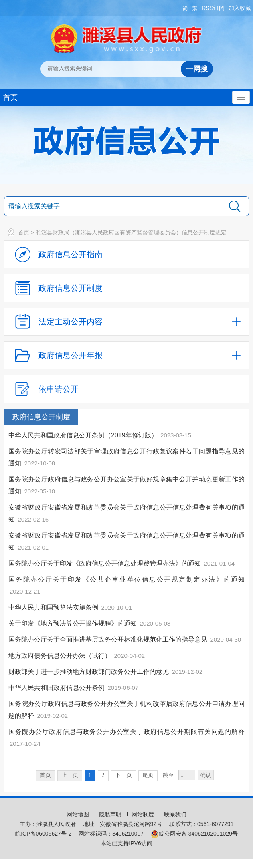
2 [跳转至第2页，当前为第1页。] (103, 775)
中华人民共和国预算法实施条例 (53, 607)
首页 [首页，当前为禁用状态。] (45, 775)
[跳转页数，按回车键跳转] (187, 775)
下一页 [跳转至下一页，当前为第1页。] (123, 775)
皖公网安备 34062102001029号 (194, 834)
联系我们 (175, 814)
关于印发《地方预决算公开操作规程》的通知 (73, 623)
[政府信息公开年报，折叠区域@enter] (126, 355)
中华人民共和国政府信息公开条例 (57, 688)
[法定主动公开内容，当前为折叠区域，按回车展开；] (126, 322)
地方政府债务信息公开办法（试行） (60, 656)
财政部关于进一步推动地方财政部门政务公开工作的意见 (89, 672)
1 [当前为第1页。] (90, 775)
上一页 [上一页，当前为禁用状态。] (70, 775)
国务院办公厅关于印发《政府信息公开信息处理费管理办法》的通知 (105, 563)
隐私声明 (111, 814)
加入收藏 (240, 8)
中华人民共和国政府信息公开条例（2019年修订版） (83, 435)
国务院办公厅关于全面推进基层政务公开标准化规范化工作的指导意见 (108, 639)
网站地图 (79, 814)
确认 (206, 775)
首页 (10, 97)
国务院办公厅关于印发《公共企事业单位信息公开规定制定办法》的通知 (126, 579)
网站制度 (144, 814)
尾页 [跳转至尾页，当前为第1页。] (148, 775)
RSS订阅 (213, 8)
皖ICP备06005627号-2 (43, 834)
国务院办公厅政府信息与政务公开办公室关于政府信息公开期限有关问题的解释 (126, 732)
